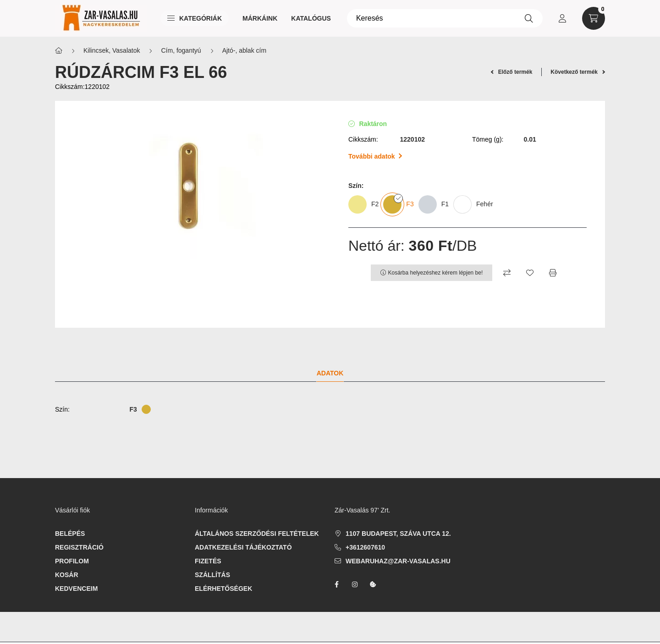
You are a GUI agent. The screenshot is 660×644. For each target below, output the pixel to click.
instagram (355, 584)
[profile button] (562, 18)
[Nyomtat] (553, 273)
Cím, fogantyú (181, 50)
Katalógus (311, 18)
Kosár (67, 575)
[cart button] (594, 18)
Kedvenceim (76, 589)
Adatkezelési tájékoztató (243, 547)
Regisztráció (79, 547)
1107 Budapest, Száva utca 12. (398, 534)
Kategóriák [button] (195, 18)
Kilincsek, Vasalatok (112, 50)
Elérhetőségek (223, 589)
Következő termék (578, 72)
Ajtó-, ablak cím (244, 50)
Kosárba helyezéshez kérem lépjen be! (436, 273)
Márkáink (260, 18)
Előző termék (512, 72)
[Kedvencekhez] (530, 273)
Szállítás (212, 575)
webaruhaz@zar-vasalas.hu (398, 561)
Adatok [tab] (330, 373)
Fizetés (208, 561)
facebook (336, 584)
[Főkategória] (59, 51)
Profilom (72, 561)
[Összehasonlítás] (507, 273)
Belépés (70, 534)
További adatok (375, 156)
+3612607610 (365, 547)
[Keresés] (445, 18)
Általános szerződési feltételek (257, 534)
